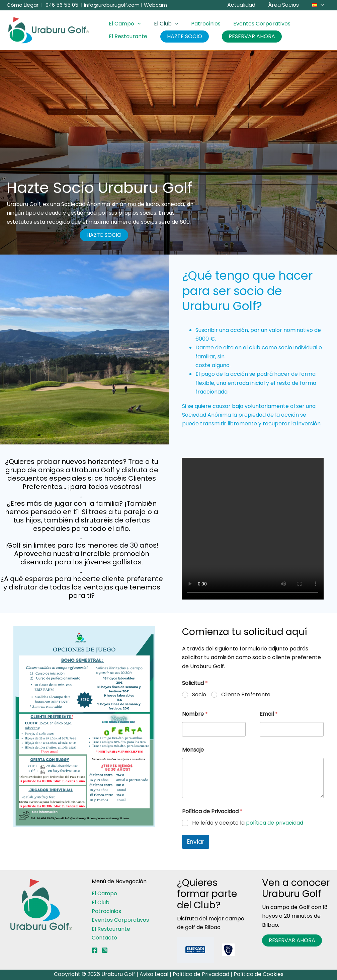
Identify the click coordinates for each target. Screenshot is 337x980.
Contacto (104, 938)
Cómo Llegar (23, 5)
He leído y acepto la (248, 823)
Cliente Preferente (246, 695)
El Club (163, 24)
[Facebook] (95, 950)
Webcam (155, 5)
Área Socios (287, 5)
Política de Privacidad (201, 974)
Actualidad (247, 5)
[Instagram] (105, 950)
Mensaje (193, 750)
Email (269, 714)
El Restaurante (127, 36)
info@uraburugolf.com (112, 5)
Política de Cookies (259, 974)
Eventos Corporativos (254, 24)
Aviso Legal (154, 974)
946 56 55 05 (62, 5)
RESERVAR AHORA (246, 36)
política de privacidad (275, 823)
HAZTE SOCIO (181, 36)
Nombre (195, 714)
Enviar (196, 842)
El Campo (124, 24)
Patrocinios (200, 24)
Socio (199, 695)
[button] (322, 5)
